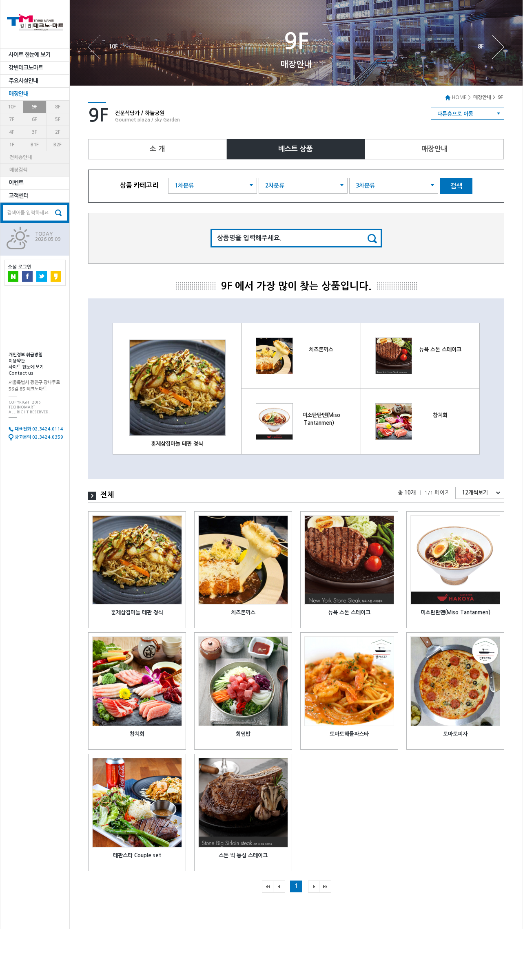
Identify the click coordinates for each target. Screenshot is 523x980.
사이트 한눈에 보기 (29, 55)
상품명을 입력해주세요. (249, 238)
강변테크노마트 (26, 68)
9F (34, 107)
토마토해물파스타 (349, 734)
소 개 (157, 149)
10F (12, 107)
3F (34, 132)
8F (58, 107)
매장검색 (18, 170)
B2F (58, 145)
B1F (35, 145)
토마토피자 (455, 734)
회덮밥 (243, 734)
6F (34, 119)
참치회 (440, 415)
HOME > (458, 97)
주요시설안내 (23, 81)
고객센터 (18, 196)
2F (58, 132)
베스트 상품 (296, 149)
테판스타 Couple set (137, 855)
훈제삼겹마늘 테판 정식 (177, 444)
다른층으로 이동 (455, 114)
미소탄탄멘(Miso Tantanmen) (455, 612)
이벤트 (16, 183)
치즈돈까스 (321, 350)
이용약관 (17, 361)
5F (58, 119)
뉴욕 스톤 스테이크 (440, 350)
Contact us (21, 373)
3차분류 (365, 185)
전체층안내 (21, 157)
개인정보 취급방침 (25, 355)
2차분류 (275, 185)
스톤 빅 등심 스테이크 (243, 855)
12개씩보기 (475, 493)
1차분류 (184, 185)
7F (12, 119)
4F (12, 132)
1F (12, 145)
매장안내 (18, 94)
